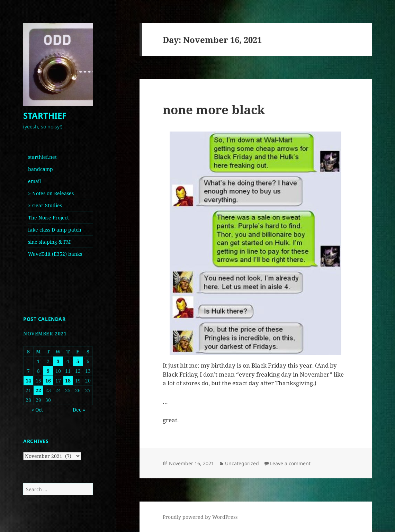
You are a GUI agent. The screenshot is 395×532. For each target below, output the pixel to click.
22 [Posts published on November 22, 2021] (38, 390)
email (34, 181)
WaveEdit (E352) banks (55, 254)
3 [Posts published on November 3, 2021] (58, 361)
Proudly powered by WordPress (200, 517)
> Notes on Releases (51, 193)
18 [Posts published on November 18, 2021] (68, 381)
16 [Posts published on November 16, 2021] (48, 381)
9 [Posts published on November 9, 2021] (48, 371)
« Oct (37, 410)
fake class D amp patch (55, 230)
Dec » (79, 410)
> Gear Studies (45, 205)
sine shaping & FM (49, 242)
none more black (214, 110)
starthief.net (42, 157)
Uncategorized (242, 463)
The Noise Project (48, 218)
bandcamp (41, 169)
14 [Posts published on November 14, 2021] (28, 381)
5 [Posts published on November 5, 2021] (78, 361)
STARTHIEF (45, 115)
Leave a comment (290, 463)
